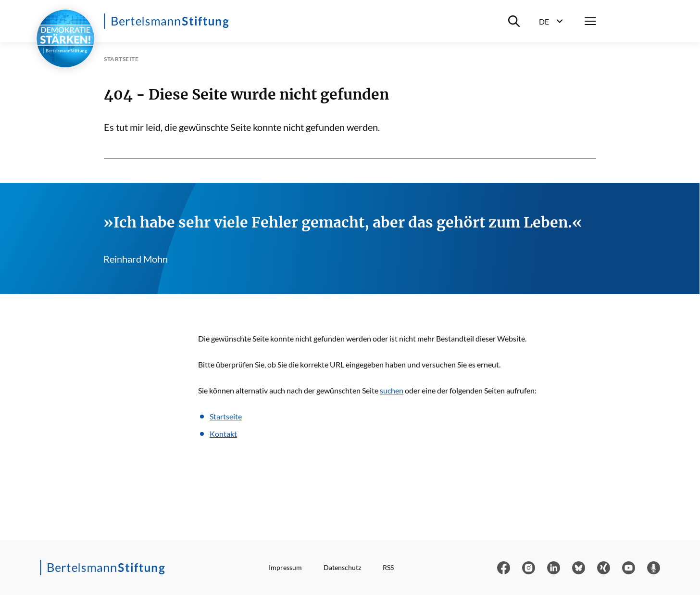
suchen (392, 390)
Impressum (285, 567)
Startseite (226, 416)
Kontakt (223, 434)
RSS (388, 567)
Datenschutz (342, 567)
